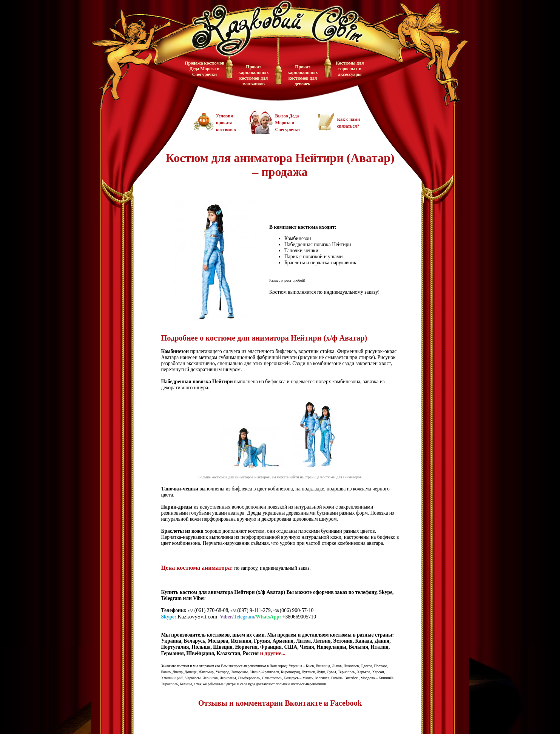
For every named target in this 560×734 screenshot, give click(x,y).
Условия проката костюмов (226, 123)
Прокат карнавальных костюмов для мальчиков (253, 75)
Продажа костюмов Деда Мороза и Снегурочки (204, 69)
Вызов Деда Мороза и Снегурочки (288, 123)
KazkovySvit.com (197, 617)
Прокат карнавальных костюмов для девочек (302, 75)
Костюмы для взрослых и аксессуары (350, 69)
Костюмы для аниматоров (341, 477)
